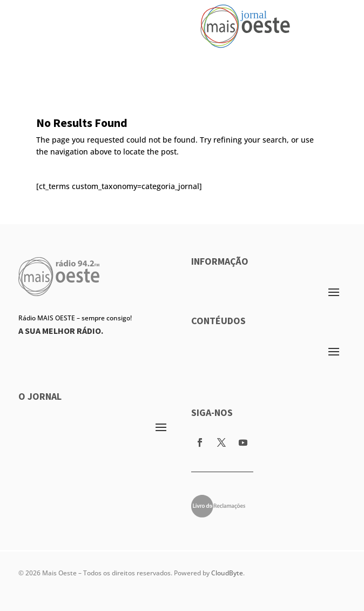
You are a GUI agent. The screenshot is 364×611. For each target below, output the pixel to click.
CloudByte (227, 573)
